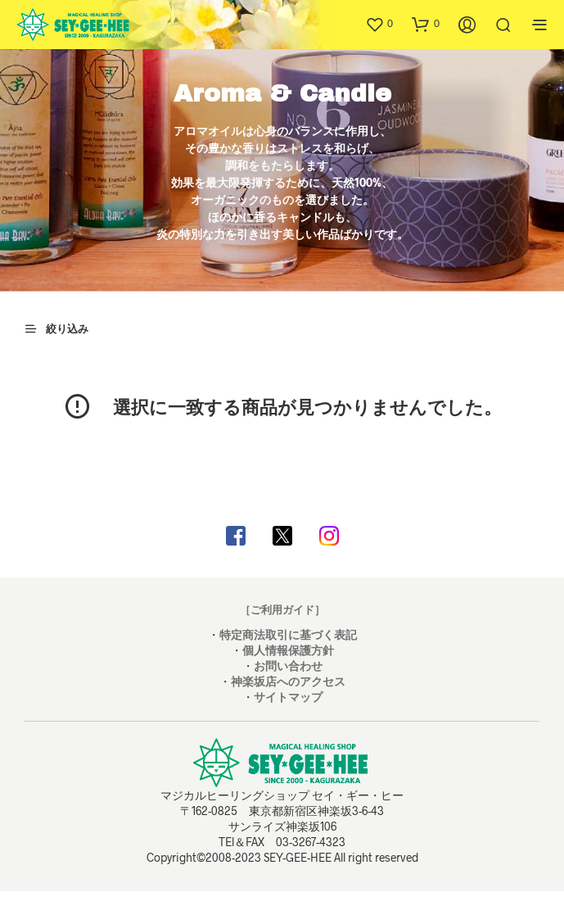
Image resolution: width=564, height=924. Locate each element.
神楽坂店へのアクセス (288, 681)
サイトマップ (288, 697)
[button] (379, 24)
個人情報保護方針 (288, 650)
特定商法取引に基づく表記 (288, 634)
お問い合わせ (288, 666)
